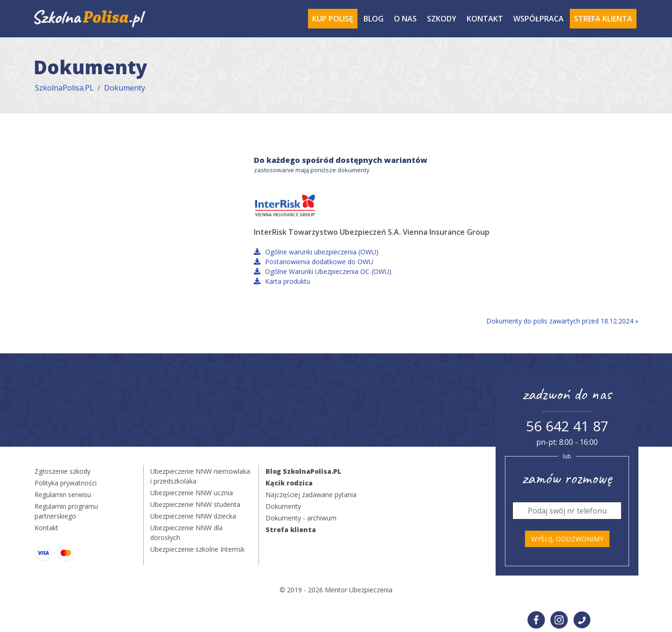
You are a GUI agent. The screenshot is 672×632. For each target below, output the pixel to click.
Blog (374, 19)
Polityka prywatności (66, 483)
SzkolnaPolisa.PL (64, 88)
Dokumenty (125, 88)
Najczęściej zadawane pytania (311, 495)
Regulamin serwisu (63, 495)
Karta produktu (282, 281)
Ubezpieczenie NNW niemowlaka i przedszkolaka (200, 476)
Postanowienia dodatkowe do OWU (314, 262)
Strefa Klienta (603, 19)
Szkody (442, 19)
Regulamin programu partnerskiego (66, 511)
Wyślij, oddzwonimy (567, 539)
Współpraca (539, 19)
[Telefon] (567, 511)
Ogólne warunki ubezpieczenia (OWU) (316, 252)
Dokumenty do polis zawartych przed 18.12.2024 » (562, 321)
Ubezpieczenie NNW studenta (195, 504)
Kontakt (485, 19)
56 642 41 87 (567, 426)
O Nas (405, 19)
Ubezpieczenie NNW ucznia (192, 493)
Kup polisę (333, 19)
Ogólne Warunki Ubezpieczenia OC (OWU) (323, 271)
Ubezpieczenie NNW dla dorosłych (186, 533)
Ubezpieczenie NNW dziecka (193, 516)
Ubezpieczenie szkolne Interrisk (197, 549)
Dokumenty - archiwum (301, 518)
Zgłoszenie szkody (63, 471)
